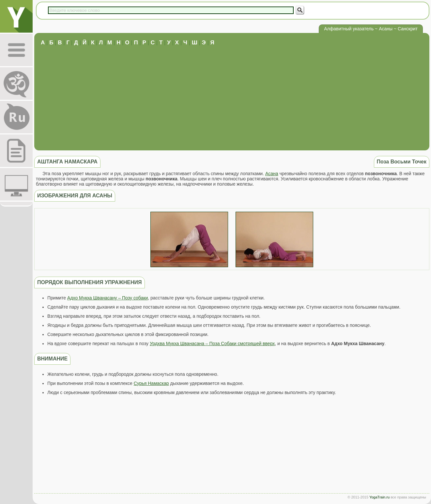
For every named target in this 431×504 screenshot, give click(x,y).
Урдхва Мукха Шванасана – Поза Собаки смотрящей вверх (212, 344)
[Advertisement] (232, 95)
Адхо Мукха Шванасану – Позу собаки (108, 298)
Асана (272, 174)
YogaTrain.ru (379, 497)
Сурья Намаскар (151, 383)
